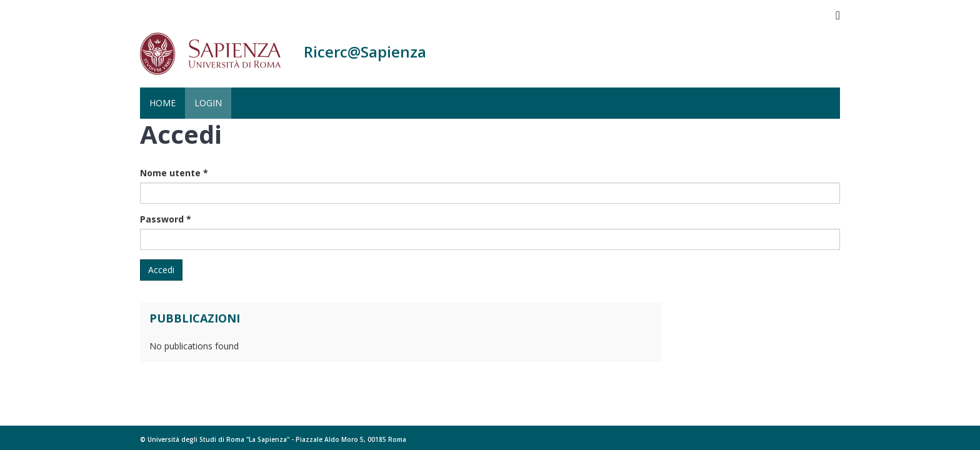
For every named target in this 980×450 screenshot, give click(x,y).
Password (166, 219)
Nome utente (174, 173)
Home (162, 103)
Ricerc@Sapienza (365, 52)
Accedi (161, 270)
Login (208, 103)
